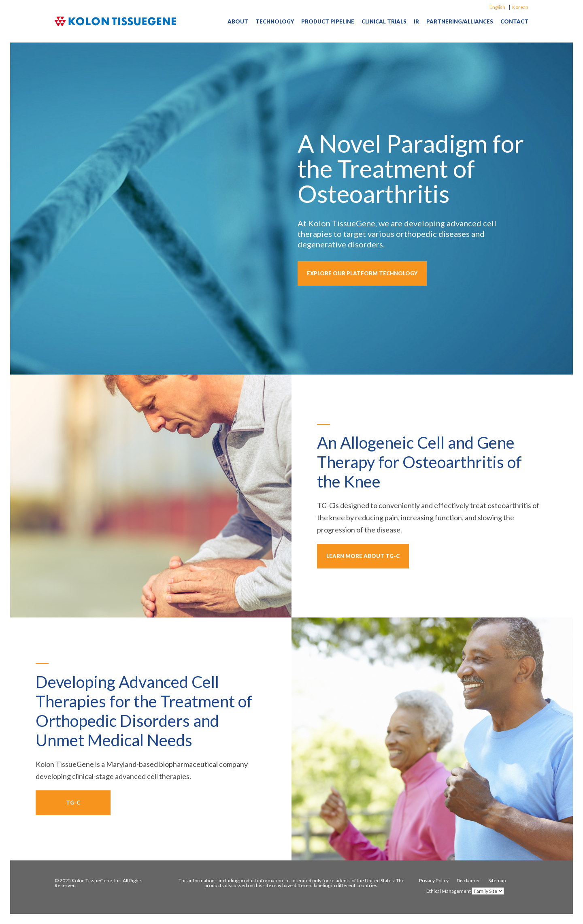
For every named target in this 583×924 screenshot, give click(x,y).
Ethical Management (449, 891)
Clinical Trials (384, 21)
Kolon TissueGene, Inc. (97, 880)
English (497, 7)
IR (416, 21)
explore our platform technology (362, 273)
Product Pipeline (328, 21)
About (238, 21)
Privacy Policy (434, 881)
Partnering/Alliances (460, 21)
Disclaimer (468, 881)
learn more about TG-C (363, 556)
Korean (520, 7)
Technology (275, 21)
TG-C (73, 803)
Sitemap (497, 881)
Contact (514, 21)
